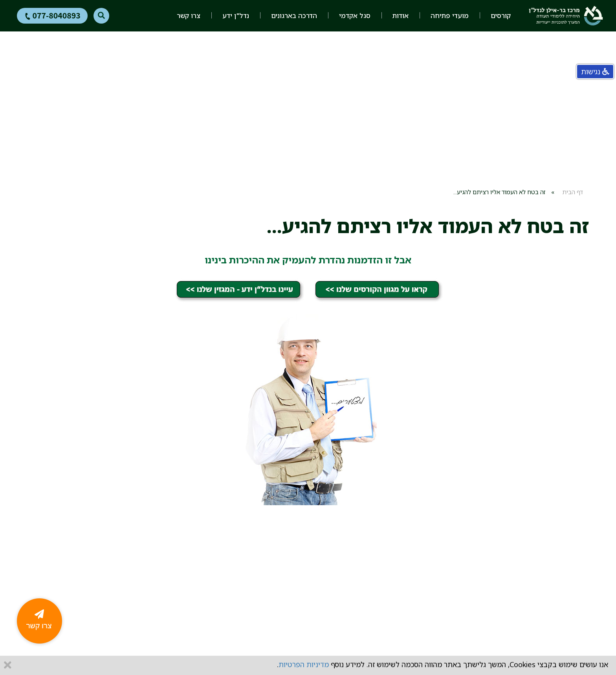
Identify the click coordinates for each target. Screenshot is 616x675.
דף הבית (573, 192)
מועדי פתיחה (450, 16)
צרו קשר (189, 16)
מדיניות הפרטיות (304, 664)
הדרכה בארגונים (294, 16)
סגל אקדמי (355, 16)
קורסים (501, 16)
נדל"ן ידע (236, 16)
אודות (401, 16)
